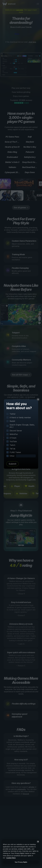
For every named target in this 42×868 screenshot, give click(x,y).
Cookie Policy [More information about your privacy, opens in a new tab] (11, 858)
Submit (12, 464)
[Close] (38, 842)
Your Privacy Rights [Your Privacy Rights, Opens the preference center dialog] (21, 862)
